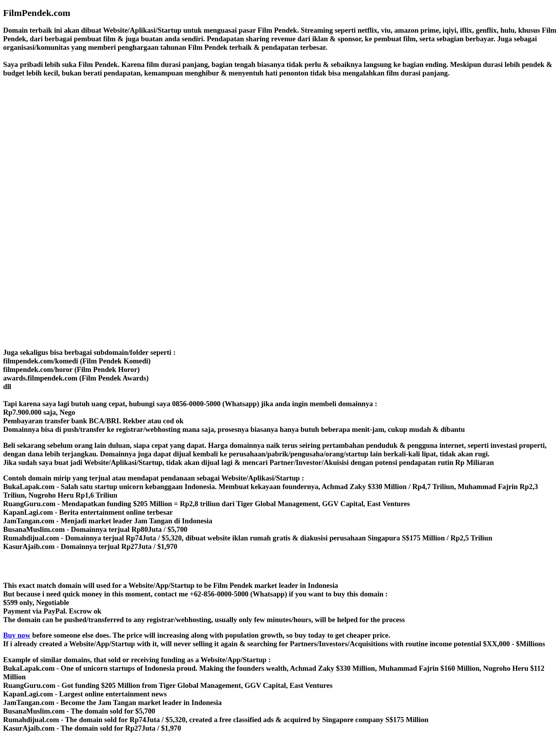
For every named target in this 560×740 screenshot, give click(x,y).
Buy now (17, 635)
